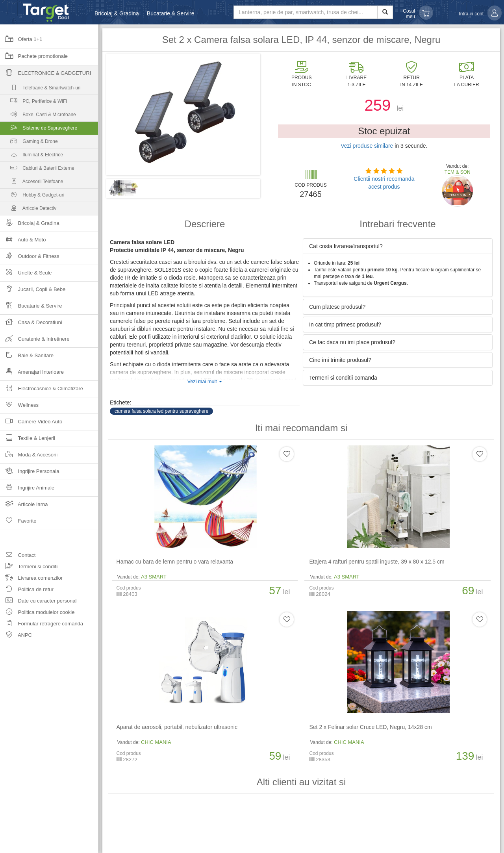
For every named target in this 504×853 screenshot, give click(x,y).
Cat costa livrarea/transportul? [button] (346, 246)
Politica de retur (27, 591)
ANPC (16, 636)
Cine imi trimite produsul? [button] (340, 360)
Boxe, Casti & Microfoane (38, 116)
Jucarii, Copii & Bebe (33, 292)
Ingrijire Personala (30, 474)
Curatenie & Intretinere (35, 341)
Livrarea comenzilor (31, 579)
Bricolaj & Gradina (117, 13)
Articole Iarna (24, 507)
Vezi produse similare (367, 146)
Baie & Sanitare (27, 358)
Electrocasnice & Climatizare (42, 391)
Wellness (19, 407)
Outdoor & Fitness (30, 259)
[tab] (398, 246)
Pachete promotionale (34, 59)
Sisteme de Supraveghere (49, 130)
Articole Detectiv (28, 210)
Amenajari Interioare (32, 374)
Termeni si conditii (29, 568)
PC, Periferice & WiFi (33, 103)
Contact (18, 556)
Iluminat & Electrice (31, 157)
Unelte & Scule (26, 275)
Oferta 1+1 (21, 42)
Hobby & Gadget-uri (32, 197)
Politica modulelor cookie (37, 613)
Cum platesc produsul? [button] (337, 307)
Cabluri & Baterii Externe (37, 170)
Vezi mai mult (205, 382)
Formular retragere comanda (42, 625)
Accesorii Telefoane (32, 183)
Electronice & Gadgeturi (45, 75)
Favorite (18, 523)
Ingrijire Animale (27, 490)
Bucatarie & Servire (171, 13)
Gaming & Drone (29, 143)
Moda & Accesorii (29, 457)
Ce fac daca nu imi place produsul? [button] (352, 342)
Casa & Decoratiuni (31, 325)
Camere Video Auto (31, 424)
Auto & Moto (23, 242)
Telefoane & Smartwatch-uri (40, 90)
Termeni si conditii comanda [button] (343, 378)
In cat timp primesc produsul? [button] (345, 325)
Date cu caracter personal (38, 602)
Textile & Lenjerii (28, 440)
